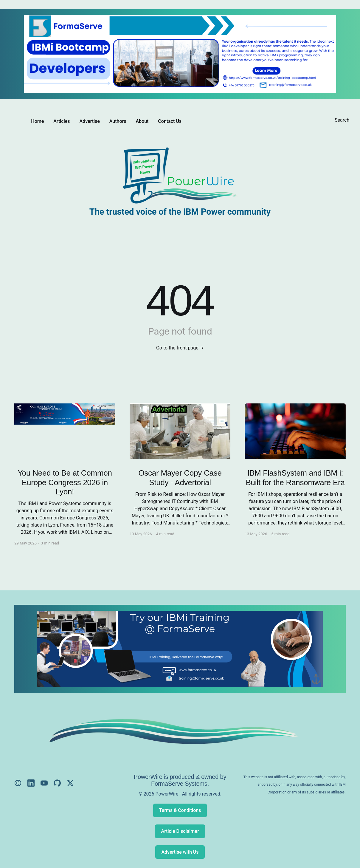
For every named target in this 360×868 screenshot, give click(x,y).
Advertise (90, 121)
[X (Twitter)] (70, 783)
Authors (118, 121)
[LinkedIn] (31, 783)
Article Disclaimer (180, 831)
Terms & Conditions (180, 810)
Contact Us (170, 121)
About (142, 121)
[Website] (18, 783)
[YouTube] (44, 783)
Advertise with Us (180, 852)
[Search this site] (342, 121)
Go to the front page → (180, 348)
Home (37, 121)
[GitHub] (57, 783)
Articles (62, 121)
